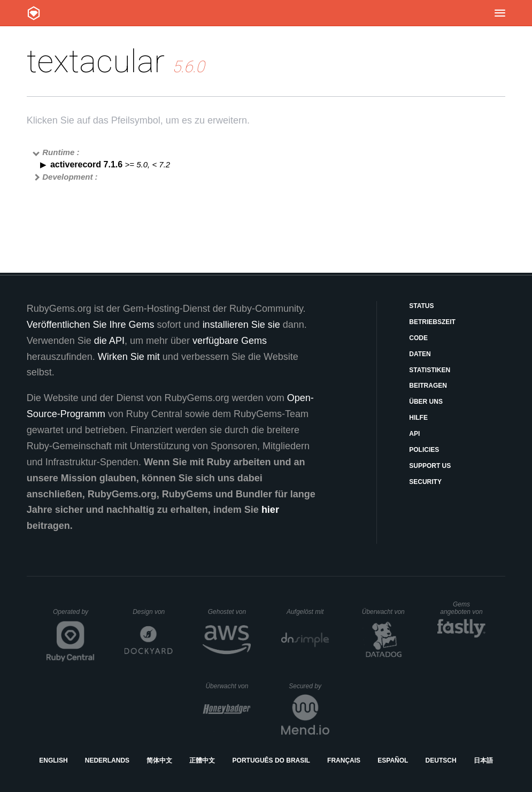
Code (418, 338)
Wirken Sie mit (129, 357)
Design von (153, 612)
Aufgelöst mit (308, 612)
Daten (420, 354)
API (414, 434)
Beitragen (428, 386)
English (53, 760)
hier (270, 510)
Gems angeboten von (463, 608)
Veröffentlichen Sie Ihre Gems (91, 325)
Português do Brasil (271, 760)
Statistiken (430, 370)
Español (393, 760)
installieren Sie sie (241, 325)
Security (425, 482)
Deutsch (441, 760)
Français (344, 760)
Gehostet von (230, 612)
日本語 (483, 760)
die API (109, 341)
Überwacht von (385, 612)
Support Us (430, 466)
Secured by (309, 686)
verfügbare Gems (230, 341)
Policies (424, 450)
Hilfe (418, 418)
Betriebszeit (432, 322)
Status (421, 306)
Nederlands (107, 760)
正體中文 (202, 760)
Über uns (426, 402)
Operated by (74, 616)
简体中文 (159, 760)
